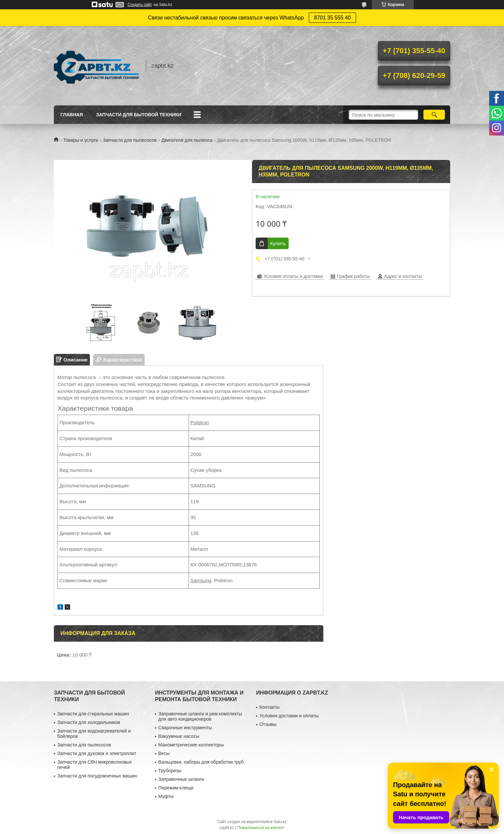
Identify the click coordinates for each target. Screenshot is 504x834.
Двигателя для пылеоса (187, 140)
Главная (72, 115)
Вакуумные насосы (179, 736)
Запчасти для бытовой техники (139, 115)
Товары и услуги (81, 140)
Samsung (201, 580)
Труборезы (170, 771)
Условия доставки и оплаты (289, 716)
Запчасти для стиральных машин (93, 714)
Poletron (200, 422)
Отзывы (268, 724)
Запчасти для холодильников (89, 722)
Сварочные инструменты (185, 728)
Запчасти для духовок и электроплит (97, 753)
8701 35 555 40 (332, 18)
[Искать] (434, 115)
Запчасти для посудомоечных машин (97, 776)
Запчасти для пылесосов (130, 140)
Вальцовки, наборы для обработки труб (201, 762)
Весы (164, 753)
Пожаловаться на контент (261, 828)
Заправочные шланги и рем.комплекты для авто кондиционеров (200, 716)
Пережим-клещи (176, 788)
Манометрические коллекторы (191, 745)
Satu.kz (280, 822)
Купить (278, 243)
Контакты (269, 707)
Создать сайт (140, 5)
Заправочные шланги (181, 779)
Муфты (166, 796)
